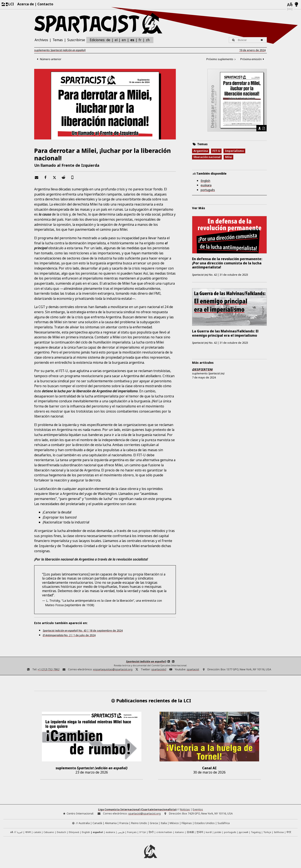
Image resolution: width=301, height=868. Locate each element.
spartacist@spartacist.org (144, 813)
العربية (20, 832)
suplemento (60, 50)
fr (140, 40)
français (132, 832)
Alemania (111, 823)
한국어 (200, 832)
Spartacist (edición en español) (146, 662)
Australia (84, 823)
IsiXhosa (279, 832)
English (205, 181)
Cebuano (49, 832)
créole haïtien (164, 832)
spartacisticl (159, 669)
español (98, 832)
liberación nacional (207, 157)
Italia (164, 823)
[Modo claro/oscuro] (296, 5)
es (132, 40)
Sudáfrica (224, 823)
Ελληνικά (74, 832)
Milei (229, 157)
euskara (206, 186)
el (116, 40)
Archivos (41, 40)
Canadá (97, 823)
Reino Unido (139, 823)
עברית (143, 832)
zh (148, 40)
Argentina (201, 151)
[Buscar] (263, 40)
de (108, 40)
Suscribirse (76, 40)
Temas (58, 40)
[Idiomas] (290, 5)
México (174, 823)
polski (218, 832)
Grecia (154, 823)
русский (244, 832)
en (124, 40)
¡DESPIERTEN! (202, 369)
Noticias (185, 809)
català (37, 832)
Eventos (198, 809)
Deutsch (61, 832)
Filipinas (187, 823)
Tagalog (256, 832)
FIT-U (216, 151)
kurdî (209, 832)
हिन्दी (151, 832)
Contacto (45, 4)
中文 (289, 832)
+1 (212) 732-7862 (48, 669)
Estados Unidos (205, 823)
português (208, 190)
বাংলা (28, 832)
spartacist (193, 669)
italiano (179, 832)
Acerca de (26, 4)
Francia (124, 823)
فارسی (121, 832)
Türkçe (267, 832)
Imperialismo (234, 151)
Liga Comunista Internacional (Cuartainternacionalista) (137, 809)
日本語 (190, 832)
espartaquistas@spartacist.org (113, 669)
